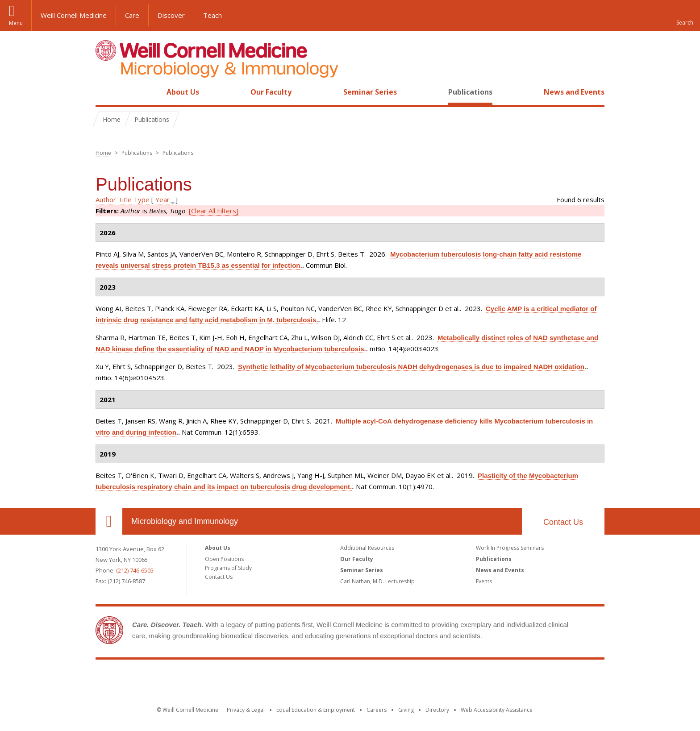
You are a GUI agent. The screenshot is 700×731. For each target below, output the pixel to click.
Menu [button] (16, 23)
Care (132, 15)
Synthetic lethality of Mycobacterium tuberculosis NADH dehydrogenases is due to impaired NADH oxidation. (412, 367)
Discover (171, 15)
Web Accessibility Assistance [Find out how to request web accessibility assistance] (497, 710)
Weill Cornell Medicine (74, 15)
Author (106, 199)
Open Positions (224, 559)
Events (484, 581)
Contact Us (563, 522)
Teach (212, 15)
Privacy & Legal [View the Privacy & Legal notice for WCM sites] (246, 710)
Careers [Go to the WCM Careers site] (377, 710)
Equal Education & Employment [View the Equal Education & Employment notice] (316, 710)
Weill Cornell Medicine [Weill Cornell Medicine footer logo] (350, 677)
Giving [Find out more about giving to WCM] (406, 710)
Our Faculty (271, 92)
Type (142, 199)
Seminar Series (370, 92)
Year (162, 199)
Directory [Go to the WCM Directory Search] (437, 710)
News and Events (574, 92)
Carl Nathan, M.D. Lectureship (377, 581)
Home (105, 92)
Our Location (109, 521)
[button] (684, 16)
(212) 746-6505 (135, 570)
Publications (470, 92)
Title (125, 199)
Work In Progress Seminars (510, 548)
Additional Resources (367, 548)
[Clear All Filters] (214, 211)
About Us (183, 92)
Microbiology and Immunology (185, 521)
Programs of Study (228, 568)
